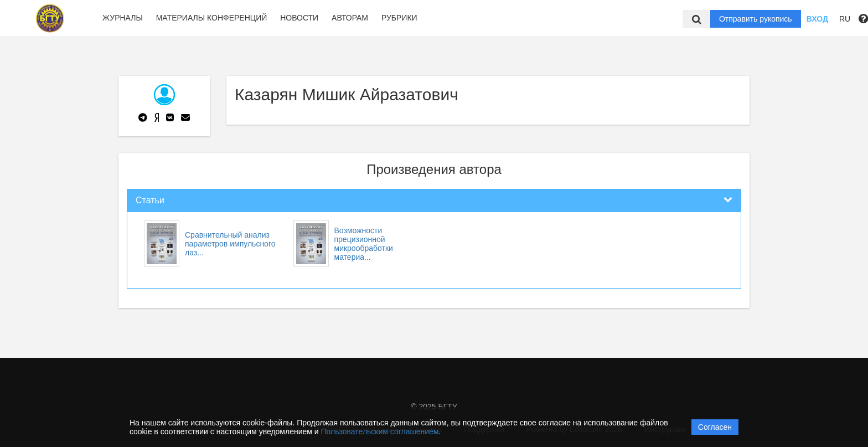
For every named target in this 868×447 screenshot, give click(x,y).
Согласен (715, 427)
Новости (299, 18)
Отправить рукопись (756, 19)
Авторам (350, 18)
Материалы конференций (212, 18)
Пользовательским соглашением (380, 431)
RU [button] (845, 19)
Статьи (150, 200)
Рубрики (399, 18)
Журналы (123, 18)
